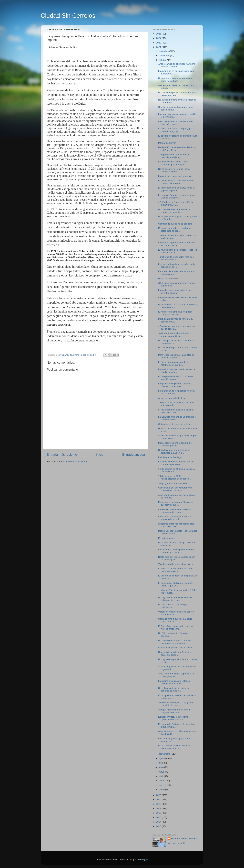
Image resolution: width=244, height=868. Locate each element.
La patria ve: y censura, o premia (175, 176)
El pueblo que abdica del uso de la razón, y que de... (176, 584)
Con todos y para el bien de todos (175, 648)
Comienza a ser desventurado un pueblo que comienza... (175, 489)
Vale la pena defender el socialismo (176, 564)
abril (161, 776)
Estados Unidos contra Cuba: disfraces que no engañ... (173, 163)
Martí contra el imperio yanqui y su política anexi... (176, 320)
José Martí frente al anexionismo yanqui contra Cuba (175, 335)
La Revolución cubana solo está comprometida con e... (174, 511)
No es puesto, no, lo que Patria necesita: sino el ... (174, 170)
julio (161, 763)
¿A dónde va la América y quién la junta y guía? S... (176, 203)
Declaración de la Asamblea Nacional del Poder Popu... (177, 149)
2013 (159, 826)
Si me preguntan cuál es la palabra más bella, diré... (176, 411)
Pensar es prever (167, 143)
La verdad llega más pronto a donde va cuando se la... (177, 244)
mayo (162, 772)
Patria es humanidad (169, 279)
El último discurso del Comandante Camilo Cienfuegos (176, 182)
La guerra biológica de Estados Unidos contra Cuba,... (174, 385)
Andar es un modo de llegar (172, 398)
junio (161, 767)
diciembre (164, 51)
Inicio (100, 455)
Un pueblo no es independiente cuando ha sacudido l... (174, 211)
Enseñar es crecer (168, 538)
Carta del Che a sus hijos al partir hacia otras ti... (175, 620)
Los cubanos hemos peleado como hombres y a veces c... (176, 551)
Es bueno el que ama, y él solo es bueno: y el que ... (175, 503)
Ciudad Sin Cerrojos (68, 16)
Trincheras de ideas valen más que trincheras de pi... (176, 258)
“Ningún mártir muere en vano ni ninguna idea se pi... (175, 711)
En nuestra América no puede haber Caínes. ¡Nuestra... (177, 196)
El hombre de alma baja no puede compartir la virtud (175, 313)
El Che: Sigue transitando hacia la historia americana (175, 627)
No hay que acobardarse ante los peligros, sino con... (175, 599)
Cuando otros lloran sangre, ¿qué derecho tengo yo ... (175, 130)
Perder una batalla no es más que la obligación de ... (177, 266)
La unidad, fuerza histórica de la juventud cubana (174, 291)
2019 (159, 800)
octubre (163, 60)
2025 (159, 34)
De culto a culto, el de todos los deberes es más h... (174, 689)
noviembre (164, 55)
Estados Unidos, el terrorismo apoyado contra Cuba (173, 718)
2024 (159, 38)
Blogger (144, 859)
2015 (159, 817)
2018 (159, 804)
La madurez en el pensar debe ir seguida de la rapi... (175, 518)
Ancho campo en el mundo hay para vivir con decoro (177, 65)
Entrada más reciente (62, 455)
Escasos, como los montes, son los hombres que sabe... (176, 463)
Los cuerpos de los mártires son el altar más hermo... (176, 123)
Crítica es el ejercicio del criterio (174, 424)
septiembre (165, 754)
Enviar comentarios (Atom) (75, 461)
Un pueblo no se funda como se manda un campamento (174, 642)
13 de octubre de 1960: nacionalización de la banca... (175, 477)
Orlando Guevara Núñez (184, 838)
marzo (162, 781)
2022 (159, 43)
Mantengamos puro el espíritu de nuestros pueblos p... (175, 444)
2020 (159, 795)
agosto (162, 758)
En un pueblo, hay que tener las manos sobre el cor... (174, 747)
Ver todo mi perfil (176, 843)
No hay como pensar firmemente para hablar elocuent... (177, 94)
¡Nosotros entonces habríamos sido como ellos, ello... (176, 525)
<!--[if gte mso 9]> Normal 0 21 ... (175, 483)
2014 (159, 822)
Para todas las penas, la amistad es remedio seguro (176, 356)
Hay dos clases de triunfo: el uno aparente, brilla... (175, 654)
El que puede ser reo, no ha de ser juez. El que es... (176, 378)
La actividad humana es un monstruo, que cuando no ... (177, 418)
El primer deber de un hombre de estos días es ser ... (175, 230)
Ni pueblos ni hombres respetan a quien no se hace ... (175, 80)
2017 (159, 809)
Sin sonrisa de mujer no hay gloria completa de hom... (176, 704)
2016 (159, 813)
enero (162, 790)
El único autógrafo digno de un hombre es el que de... (174, 363)
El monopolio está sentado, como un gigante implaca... (177, 189)
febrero (163, 785)
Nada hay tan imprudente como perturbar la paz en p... (174, 451)
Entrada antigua (134, 455)
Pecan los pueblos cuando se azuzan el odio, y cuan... (177, 371)
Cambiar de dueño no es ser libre (175, 224)
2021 (159, 47)
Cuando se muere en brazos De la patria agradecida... (176, 570)
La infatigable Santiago (170, 457)
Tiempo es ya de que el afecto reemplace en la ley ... (174, 156)
